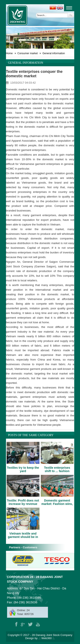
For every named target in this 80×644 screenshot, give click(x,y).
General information (54, 53)
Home (9, 53)
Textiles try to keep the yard (23, 469)
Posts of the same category (31, 435)
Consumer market (28, 53)
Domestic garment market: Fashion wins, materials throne (57, 504)
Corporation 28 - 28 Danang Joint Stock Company (35, 579)
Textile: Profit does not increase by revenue (23, 502)
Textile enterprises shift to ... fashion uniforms (57, 471)
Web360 (47, 638)
